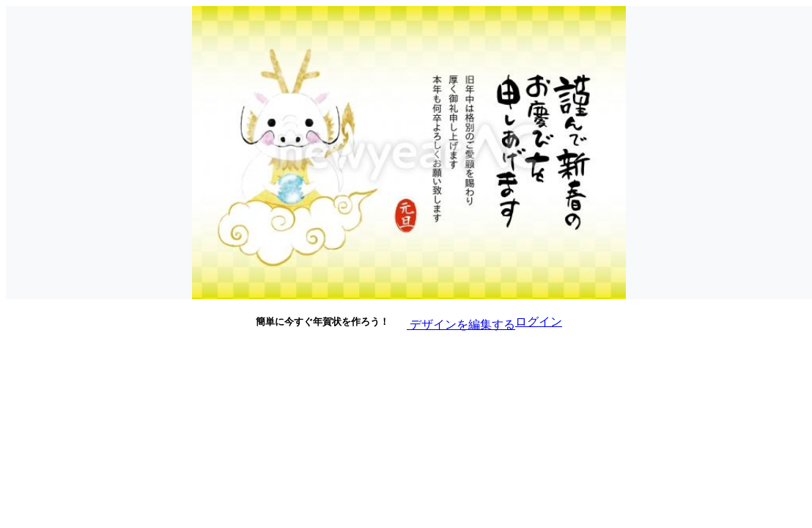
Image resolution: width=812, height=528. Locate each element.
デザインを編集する (452, 321)
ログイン (539, 322)
